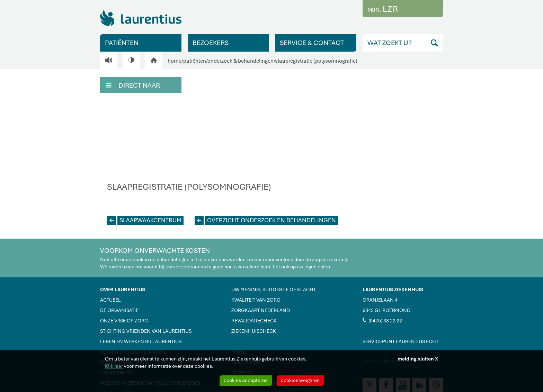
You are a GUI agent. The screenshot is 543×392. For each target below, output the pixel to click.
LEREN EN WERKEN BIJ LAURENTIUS (141, 341)
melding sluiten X (418, 359)
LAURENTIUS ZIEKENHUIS (393, 289)
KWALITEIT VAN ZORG (256, 300)
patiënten (195, 61)
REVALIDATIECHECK (254, 321)
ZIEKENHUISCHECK (254, 331)
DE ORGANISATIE (119, 310)
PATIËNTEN (122, 43)
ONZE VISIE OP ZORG (124, 321)
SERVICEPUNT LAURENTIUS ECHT (400, 341)
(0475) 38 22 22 (382, 320)
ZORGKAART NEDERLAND (261, 310)
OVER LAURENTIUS (123, 289)
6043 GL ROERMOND (386, 310)
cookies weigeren (300, 380)
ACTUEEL (110, 300)
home (175, 61)
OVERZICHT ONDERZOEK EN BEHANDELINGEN (265, 220)
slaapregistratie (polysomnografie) (316, 61)
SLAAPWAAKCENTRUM (144, 220)
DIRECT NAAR (133, 85)
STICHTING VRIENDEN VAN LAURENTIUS (146, 331)
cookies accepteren (246, 380)
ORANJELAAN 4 (380, 300)
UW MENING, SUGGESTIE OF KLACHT (274, 289)
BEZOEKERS (211, 43)
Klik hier (114, 366)
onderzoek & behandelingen (241, 61)
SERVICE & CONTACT (312, 43)
